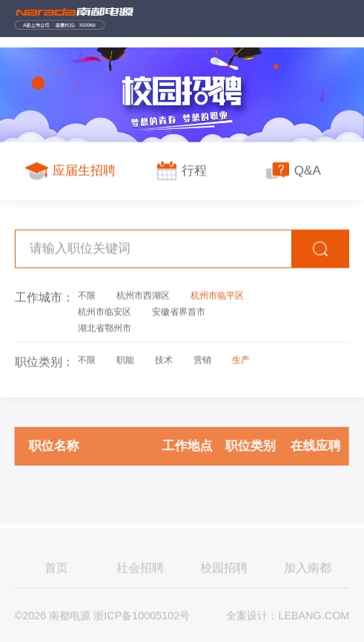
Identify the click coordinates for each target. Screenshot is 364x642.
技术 (164, 360)
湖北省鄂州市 (105, 328)
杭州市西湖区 (143, 295)
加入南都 (308, 569)
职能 (125, 360)
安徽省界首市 (179, 311)
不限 (87, 295)
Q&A (293, 171)
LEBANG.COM (314, 618)
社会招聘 (140, 569)
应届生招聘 (71, 171)
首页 (56, 569)
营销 (202, 360)
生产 (241, 360)
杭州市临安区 (105, 311)
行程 (182, 171)
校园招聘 (224, 569)
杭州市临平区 (217, 295)
